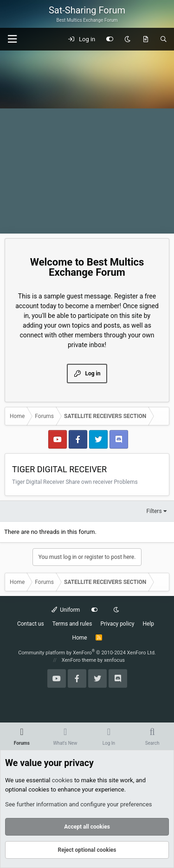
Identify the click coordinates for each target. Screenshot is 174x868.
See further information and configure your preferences (79, 804)
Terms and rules (72, 624)
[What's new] (145, 39)
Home (79, 638)
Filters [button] (154, 511)
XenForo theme (79, 660)
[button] (12, 39)
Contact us (31, 624)
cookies (62, 780)
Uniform (66, 610)
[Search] (164, 39)
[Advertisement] (87, 142)
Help (149, 624)
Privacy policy (117, 624)
